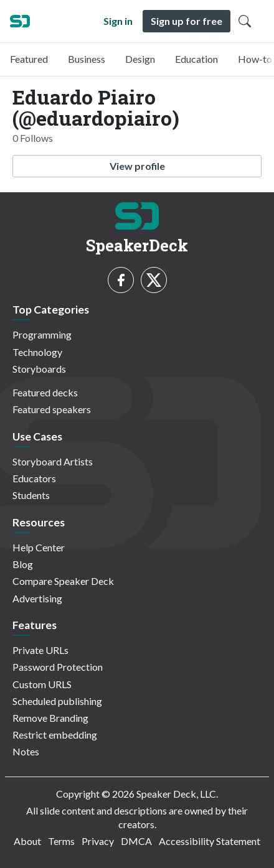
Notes (26, 751)
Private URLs (40, 650)
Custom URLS (42, 684)
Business (87, 59)
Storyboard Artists (53, 461)
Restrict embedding (55, 735)
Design (140, 59)
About (27, 841)
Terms (61, 841)
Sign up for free (187, 21)
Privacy (98, 841)
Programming (42, 334)
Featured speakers (52, 409)
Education (196, 59)
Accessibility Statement (210, 841)
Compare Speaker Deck (63, 581)
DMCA (136, 841)
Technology (37, 352)
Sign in (118, 21)
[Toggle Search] (245, 21)
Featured (29, 59)
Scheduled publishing (57, 701)
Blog (23, 564)
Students (31, 495)
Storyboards (39, 369)
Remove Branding (50, 718)
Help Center (39, 547)
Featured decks (45, 392)
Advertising (37, 598)
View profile (137, 166)
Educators (34, 478)
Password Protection (58, 667)
